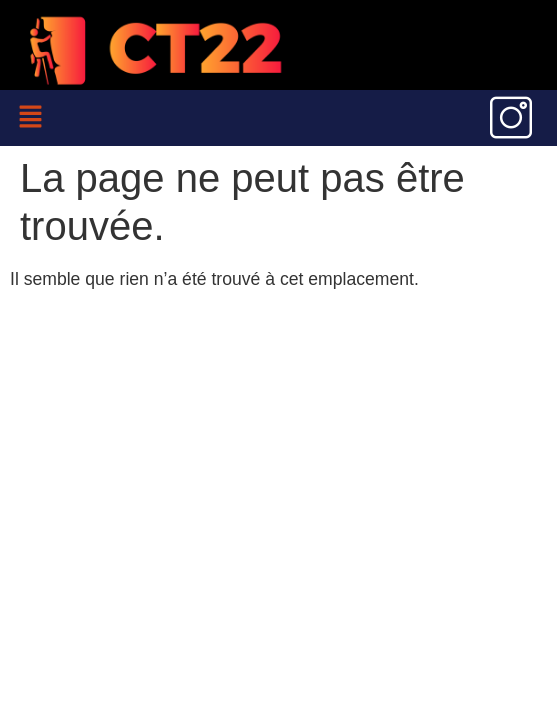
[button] (30, 118)
